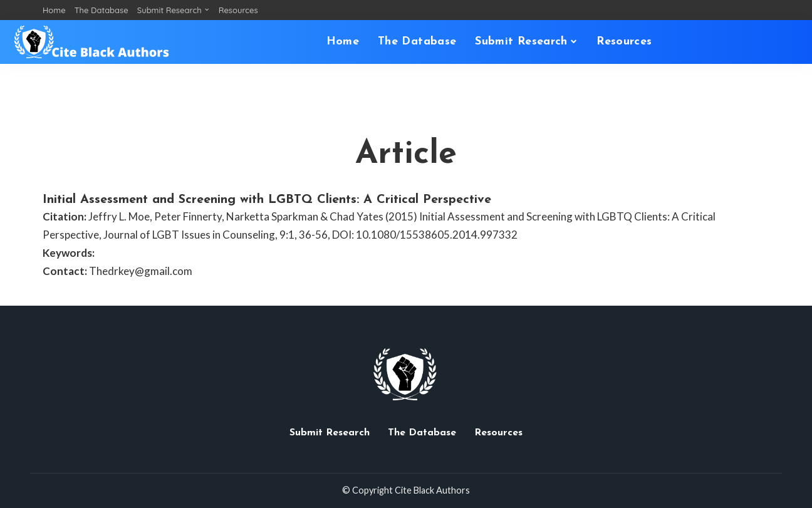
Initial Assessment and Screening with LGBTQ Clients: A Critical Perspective (267, 200)
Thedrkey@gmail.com (141, 271)
